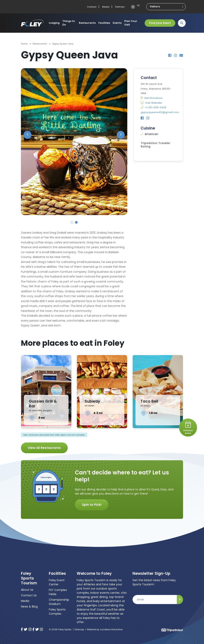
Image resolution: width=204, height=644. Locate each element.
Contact (92, 7)
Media (106, 7)
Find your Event (160, 23)
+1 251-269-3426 (153, 107)
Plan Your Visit (131, 23)
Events (117, 23)
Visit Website (151, 103)
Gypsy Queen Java (63, 44)
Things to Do (69, 23)
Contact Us (29, 595)
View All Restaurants (44, 448)
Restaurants (87, 23)
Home (24, 44)
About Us (27, 590)
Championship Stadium (59, 602)
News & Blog (29, 606)
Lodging (54, 23)
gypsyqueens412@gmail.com (160, 112)
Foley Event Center (57, 582)
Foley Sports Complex (57, 612)
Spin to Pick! (92, 505)
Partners (120, 7)
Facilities (104, 23)
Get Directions (152, 98)
